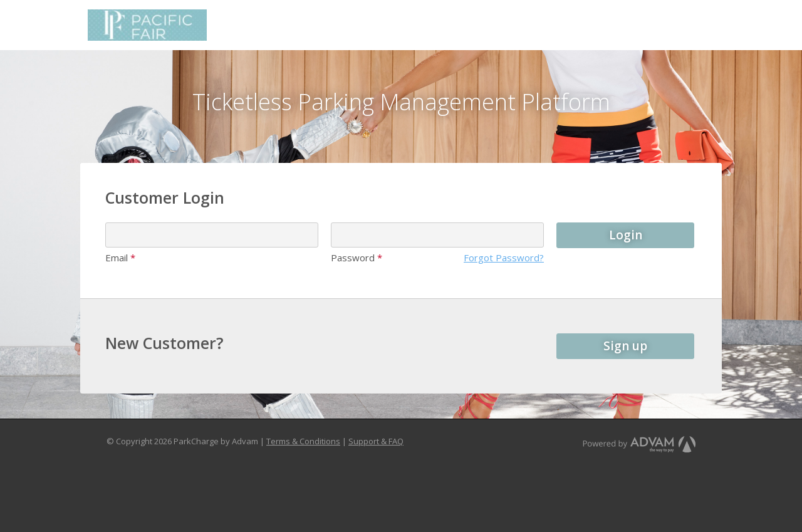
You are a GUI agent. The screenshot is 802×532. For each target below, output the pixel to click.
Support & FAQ (376, 441)
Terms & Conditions (303, 441)
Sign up (625, 346)
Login (626, 235)
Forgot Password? (504, 258)
